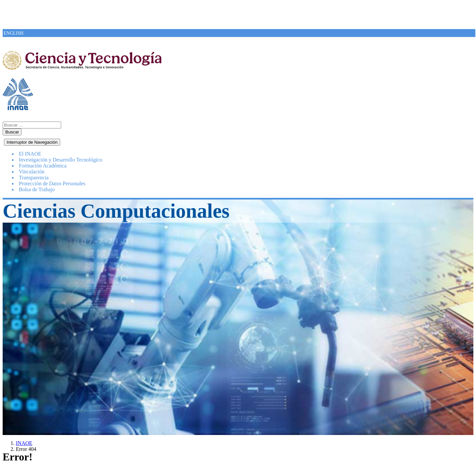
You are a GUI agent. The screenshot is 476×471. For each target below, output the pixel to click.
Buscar (12, 132)
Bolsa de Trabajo (37, 189)
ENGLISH (14, 33)
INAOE (24, 443)
